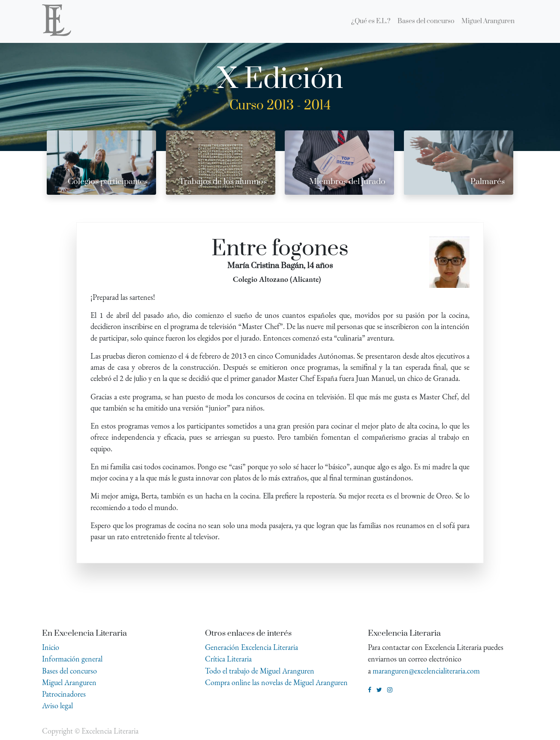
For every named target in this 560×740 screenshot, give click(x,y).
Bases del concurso (69, 671)
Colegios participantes (108, 182)
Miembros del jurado (347, 182)
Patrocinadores (64, 694)
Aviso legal (57, 705)
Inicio (51, 647)
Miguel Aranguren (69, 682)
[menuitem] (371, 21)
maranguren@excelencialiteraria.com (426, 671)
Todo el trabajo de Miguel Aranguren (260, 671)
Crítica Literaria (228, 659)
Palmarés (488, 182)
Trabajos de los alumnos (223, 182)
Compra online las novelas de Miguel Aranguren (276, 682)
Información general (72, 659)
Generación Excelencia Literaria (251, 647)
